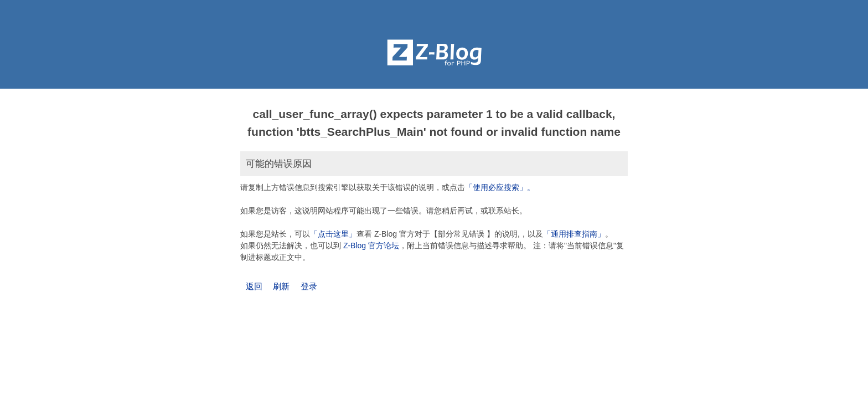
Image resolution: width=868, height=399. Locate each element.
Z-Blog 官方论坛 (371, 245)
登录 (309, 286)
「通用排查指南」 (574, 234)
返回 (254, 286)
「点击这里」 (333, 234)
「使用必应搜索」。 (500, 187)
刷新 (281, 286)
